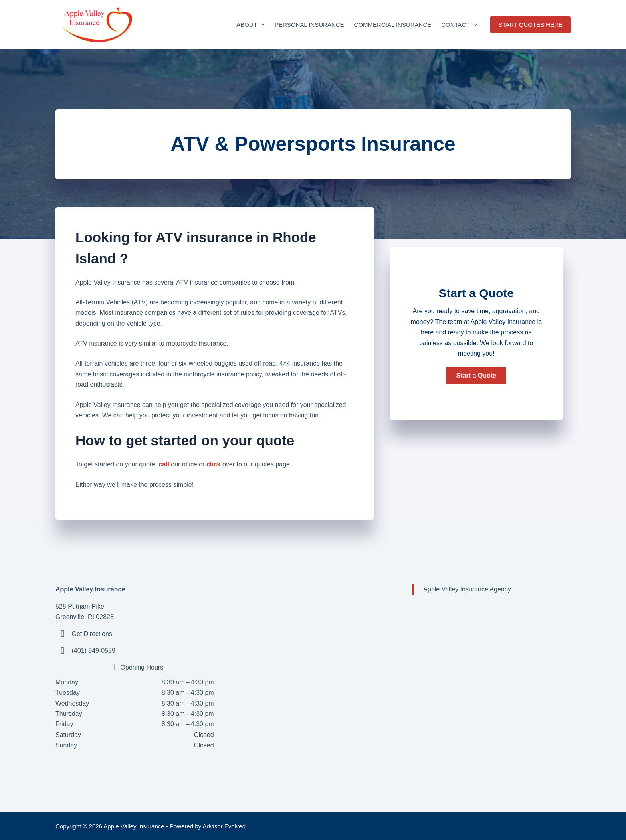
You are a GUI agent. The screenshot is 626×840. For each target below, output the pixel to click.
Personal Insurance (309, 25)
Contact (461, 25)
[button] (476, 376)
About (252, 25)
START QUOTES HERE (530, 25)
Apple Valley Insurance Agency (467, 589)
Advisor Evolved (224, 826)
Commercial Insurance (393, 25)
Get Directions (92, 634)
